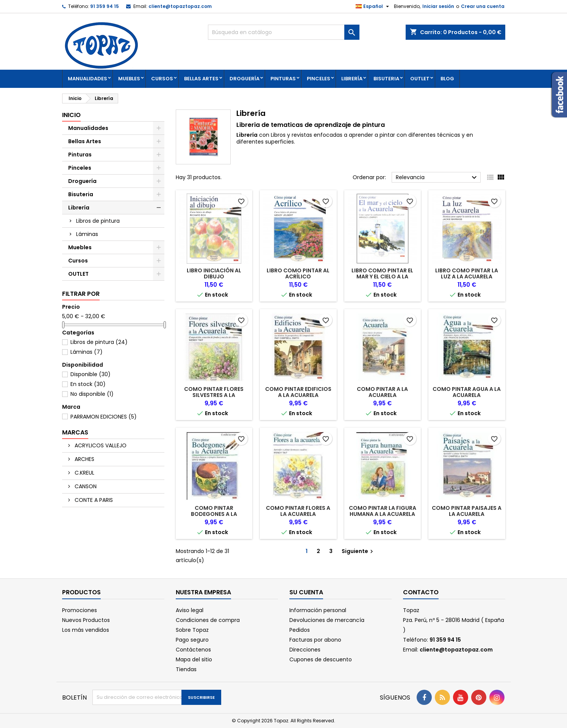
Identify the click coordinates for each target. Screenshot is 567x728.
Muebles (129, 79)
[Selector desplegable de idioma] (373, 6)
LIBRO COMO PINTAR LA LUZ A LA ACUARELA (467, 273)
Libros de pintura (98, 221)
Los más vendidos (86, 630)
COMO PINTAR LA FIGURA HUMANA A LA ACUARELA (383, 511)
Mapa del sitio (194, 659)
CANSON (85, 486)
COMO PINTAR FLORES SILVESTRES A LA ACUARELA (214, 395)
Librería (352, 79)
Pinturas (283, 79)
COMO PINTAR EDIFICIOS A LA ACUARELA (298, 392)
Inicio (71, 115)
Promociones (80, 610)
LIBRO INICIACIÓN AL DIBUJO (214, 273)
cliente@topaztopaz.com (180, 6)
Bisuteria (386, 79)
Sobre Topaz (192, 630)
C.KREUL (84, 473)
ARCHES (84, 459)
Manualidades (87, 79)
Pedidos (300, 630)
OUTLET (420, 79)
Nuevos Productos (86, 620)
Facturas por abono (315, 640)
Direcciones (305, 650)
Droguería (244, 79)
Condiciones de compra (208, 620)
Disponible (91, 374)
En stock (88, 384)
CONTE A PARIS (93, 500)
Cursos (162, 79)
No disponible (92, 394)
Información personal (318, 610)
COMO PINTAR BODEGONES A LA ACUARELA (214, 514)
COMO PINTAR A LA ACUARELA (382, 392)
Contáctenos (193, 650)
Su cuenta (306, 592)
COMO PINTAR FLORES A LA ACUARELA (298, 511)
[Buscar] (284, 32)
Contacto (421, 592)
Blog (447, 79)
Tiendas (186, 669)
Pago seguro (192, 640)
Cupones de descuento (321, 659)
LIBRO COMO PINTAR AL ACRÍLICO (298, 273)
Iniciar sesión (438, 6)
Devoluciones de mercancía (327, 620)
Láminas (87, 234)
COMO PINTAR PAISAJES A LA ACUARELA (467, 511)
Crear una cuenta (483, 6)
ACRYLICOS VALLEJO (100, 445)
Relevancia (437, 178)
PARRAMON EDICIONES (104, 417)
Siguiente (358, 551)
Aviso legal (190, 610)
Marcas (75, 432)
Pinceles (319, 79)
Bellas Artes (201, 79)
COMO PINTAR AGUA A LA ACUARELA (467, 392)
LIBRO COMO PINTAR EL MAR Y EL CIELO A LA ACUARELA (382, 277)
